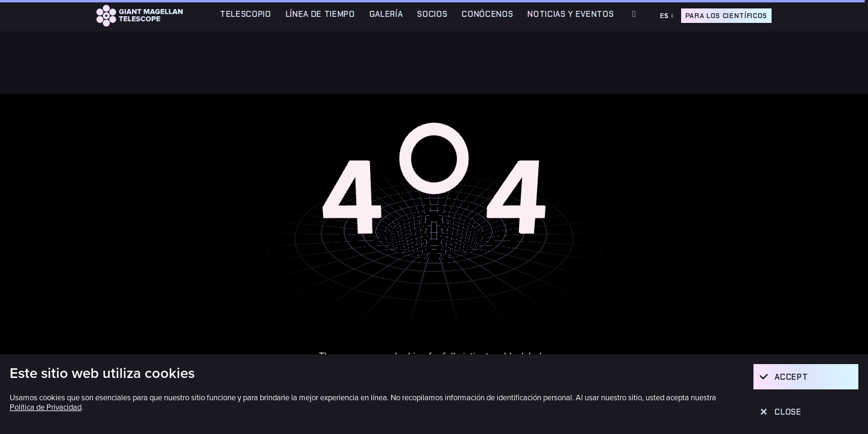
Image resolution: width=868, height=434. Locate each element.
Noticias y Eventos (571, 14)
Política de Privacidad (46, 407)
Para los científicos (726, 16)
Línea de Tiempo (320, 14)
